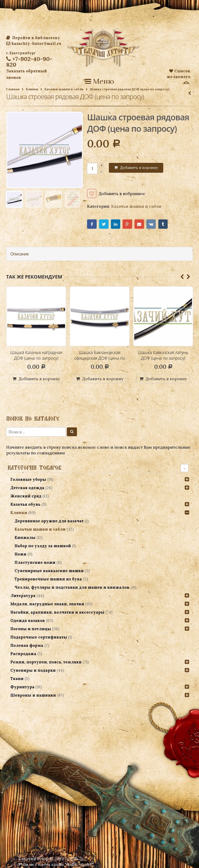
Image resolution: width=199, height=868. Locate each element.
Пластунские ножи (35, 562)
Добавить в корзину (139, 168)
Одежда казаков (28, 620)
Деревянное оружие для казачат (49, 521)
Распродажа (23, 654)
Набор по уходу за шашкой (43, 546)
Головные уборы (28, 479)
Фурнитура (22, 687)
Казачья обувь (25, 504)
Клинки (32, 89)
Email (139, 224)
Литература (23, 596)
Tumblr (163, 224)
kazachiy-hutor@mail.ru (34, 43)
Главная (13, 89)
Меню (99, 81)
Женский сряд (26, 496)
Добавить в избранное (122, 193)
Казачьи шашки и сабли (64, 89)
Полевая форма (27, 645)
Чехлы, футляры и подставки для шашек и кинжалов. (72, 587)
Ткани (17, 679)
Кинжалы (25, 537)
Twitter (104, 224)
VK (151, 224)
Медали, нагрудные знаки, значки (47, 604)
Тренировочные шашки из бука (48, 579)
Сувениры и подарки (33, 670)
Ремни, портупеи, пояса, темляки (46, 662)
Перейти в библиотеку (33, 38)
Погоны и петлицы (31, 629)
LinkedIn (116, 224)
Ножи (20, 554)
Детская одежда (27, 488)
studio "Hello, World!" (72, 864)
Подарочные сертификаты (39, 637)
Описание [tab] (19, 254)
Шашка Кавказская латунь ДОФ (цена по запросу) (163, 355)
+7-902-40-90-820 (29, 62)
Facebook (92, 224)
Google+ (127, 224)
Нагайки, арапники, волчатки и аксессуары (57, 612)
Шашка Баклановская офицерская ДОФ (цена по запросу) (100, 358)
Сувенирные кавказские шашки (49, 571)
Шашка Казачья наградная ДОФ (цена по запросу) (36, 355)
